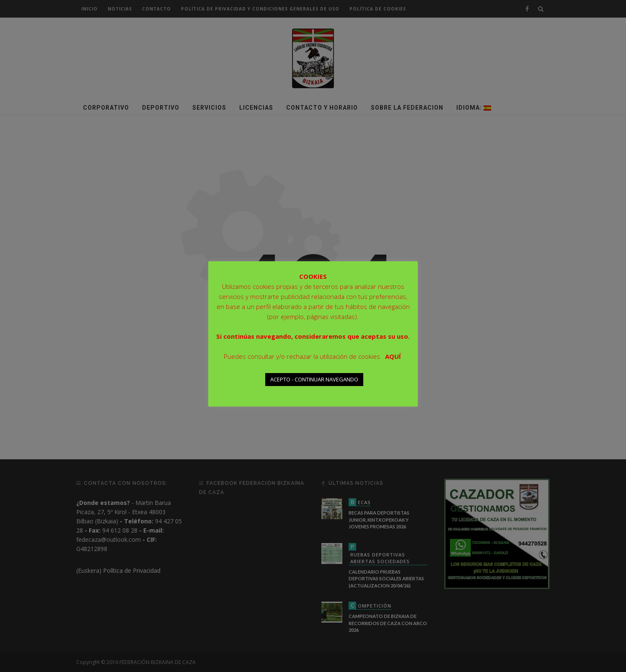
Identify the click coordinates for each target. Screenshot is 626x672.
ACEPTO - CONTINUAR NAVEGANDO (314, 379)
